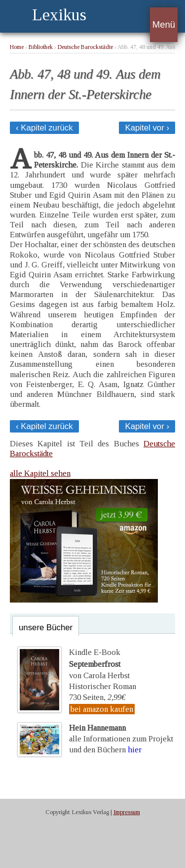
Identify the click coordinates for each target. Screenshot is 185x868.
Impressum (127, 812)
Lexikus (59, 15)
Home (17, 47)
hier (135, 750)
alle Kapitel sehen (40, 473)
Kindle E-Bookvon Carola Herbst (99, 664)
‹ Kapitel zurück (44, 128)
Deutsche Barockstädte (85, 47)
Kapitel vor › (147, 128)
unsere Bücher (46, 628)
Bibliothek (41, 47)
